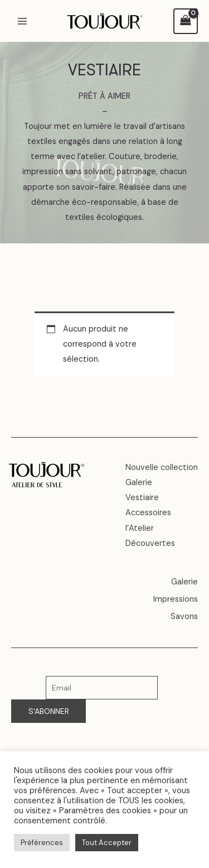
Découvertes (150, 543)
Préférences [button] (42, 843)
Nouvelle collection (162, 467)
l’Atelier (140, 528)
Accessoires (148, 513)
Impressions (176, 599)
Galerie (139, 483)
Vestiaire (142, 498)
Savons (184, 617)
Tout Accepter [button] (107, 843)
